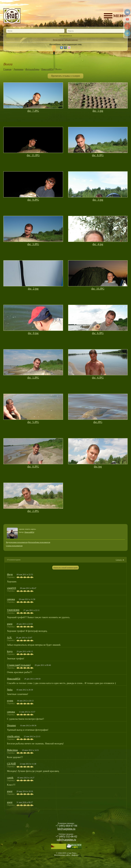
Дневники (18, 69)
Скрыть (119, 560)
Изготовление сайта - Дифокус (66, 855)
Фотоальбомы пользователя (39, 542)
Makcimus (12, 750)
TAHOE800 (13, 610)
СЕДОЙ (11, 764)
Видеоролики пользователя (17, 542)
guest (10, 624)
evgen (10, 701)
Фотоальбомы (32, 69)
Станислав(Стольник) (19, 665)
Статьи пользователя (14, 546)
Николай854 (47, 69)
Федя (10, 574)
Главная (7, 69)
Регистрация (58, 40)
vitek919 (12, 588)
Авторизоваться (66, 36)
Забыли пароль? (71, 40)
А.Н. (9, 637)
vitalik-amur (14, 736)
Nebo (10, 690)
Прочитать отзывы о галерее (65, 76)
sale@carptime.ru (66, 840)
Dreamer (11, 725)
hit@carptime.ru (66, 829)
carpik (10, 778)
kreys (10, 651)
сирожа (11, 599)
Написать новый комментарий (65, 567)
